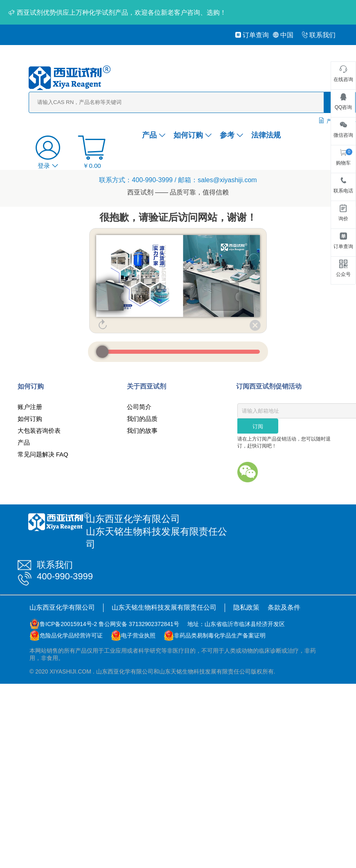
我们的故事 (142, 431)
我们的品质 (142, 419)
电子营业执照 (138, 635)
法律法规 (266, 135)
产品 (154, 135)
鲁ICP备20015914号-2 (68, 624)
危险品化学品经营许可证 (71, 635)
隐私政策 (246, 607)
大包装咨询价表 (39, 431)
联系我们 (319, 35)
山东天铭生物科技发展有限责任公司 (164, 607)
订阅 (258, 426)
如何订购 (193, 135)
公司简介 (139, 407)
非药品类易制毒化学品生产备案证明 (220, 635)
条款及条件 (284, 607)
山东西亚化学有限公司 (62, 607)
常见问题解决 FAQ (43, 454)
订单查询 (252, 35)
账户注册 (30, 407)
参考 (231, 135)
